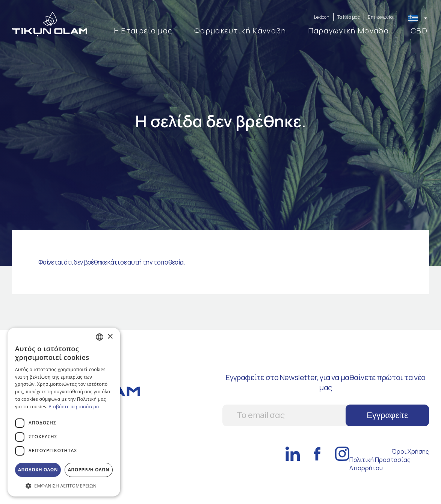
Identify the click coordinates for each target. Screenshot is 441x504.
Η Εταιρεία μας (143, 31)
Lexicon (322, 17)
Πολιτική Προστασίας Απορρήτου (380, 464)
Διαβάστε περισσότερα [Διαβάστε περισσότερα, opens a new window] (74, 407)
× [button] (110, 337)
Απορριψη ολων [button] (89, 470)
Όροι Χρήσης (410, 451)
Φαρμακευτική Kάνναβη (240, 31)
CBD (419, 31)
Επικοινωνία (380, 17)
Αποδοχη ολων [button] (38, 470)
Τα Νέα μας (349, 17)
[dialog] (64, 412)
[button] (64, 485)
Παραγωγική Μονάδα (348, 31)
